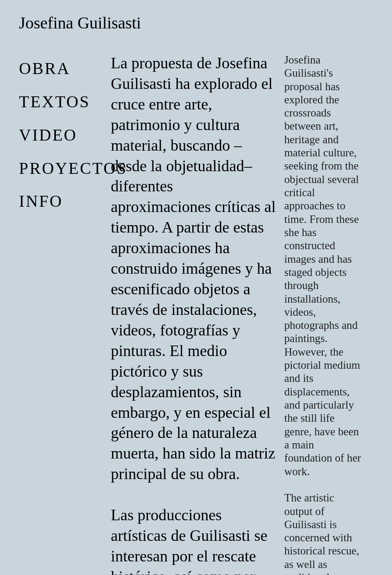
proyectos (73, 168)
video (48, 135)
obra (44, 68)
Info (41, 201)
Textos (55, 102)
